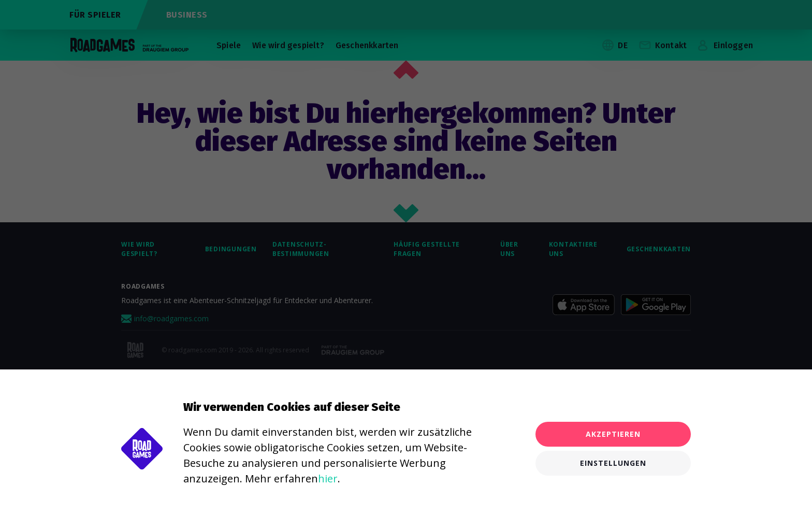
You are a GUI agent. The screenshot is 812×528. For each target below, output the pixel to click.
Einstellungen (613, 463)
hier (328, 479)
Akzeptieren (613, 434)
